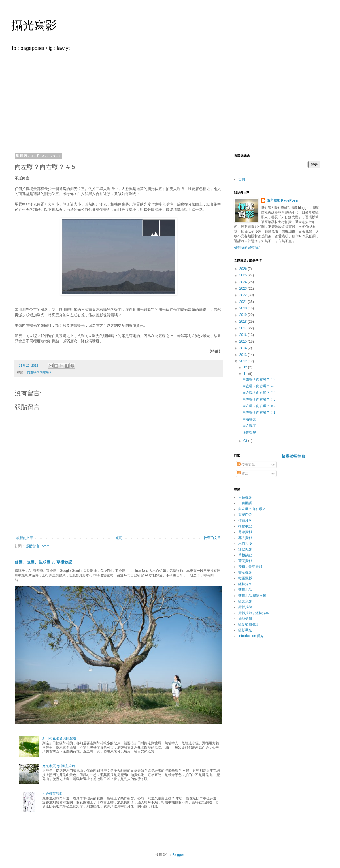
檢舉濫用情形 (294, 456)
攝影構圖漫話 (248, 624)
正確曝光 (249, 433)
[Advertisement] (170, 101)
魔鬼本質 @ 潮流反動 (59, 766)
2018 (244, 322)
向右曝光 (249, 419)
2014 (244, 348)
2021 (244, 302)
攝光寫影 (34, 25)
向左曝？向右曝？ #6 (259, 379)
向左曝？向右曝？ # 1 (259, 412)
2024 (244, 282)
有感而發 (245, 515)
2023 (244, 288)
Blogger (178, 855)
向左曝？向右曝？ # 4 (259, 393)
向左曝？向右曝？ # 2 (259, 406)
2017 (244, 328)
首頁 (118, 538)
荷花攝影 (245, 561)
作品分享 (245, 520)
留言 (243, 473)
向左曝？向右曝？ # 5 (259, 386)
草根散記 (245, 555)
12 (246, 367)
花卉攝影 (245, 538)
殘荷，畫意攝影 (250, 567)
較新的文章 (25, 538)
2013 (244, 355)
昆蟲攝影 (245, 532)
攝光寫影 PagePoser (283, 200)
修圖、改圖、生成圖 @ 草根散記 (43, 562)
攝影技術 (245, 607)
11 (246, 374)
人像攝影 (245, 497)
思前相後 (245, 544)
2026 (244, 269)
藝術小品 (245, 590)
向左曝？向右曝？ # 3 (259, 399)
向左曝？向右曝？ (40, 372)
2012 (244, 361)
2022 (244, 295)
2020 (244, 308)
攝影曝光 (245, 630)
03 (246, 441)
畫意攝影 (245, 572)
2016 (244, 335)
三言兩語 (245, 503)
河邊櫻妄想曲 (52, 794)
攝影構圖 (245, 619)
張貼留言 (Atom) (38, 546)
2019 (244, 315)
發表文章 (246, 465)
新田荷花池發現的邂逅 (59, 738)
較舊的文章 (212, 538)
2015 (244, 341)
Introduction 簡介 (251, 636)
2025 (244, 275)
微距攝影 (245, 578)
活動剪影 (245, 549)
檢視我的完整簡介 (248, 247)
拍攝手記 (245, 526)
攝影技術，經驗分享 (254, 613)
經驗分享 (245, 584)
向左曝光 (249, 426)
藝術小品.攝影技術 (252, 596)
